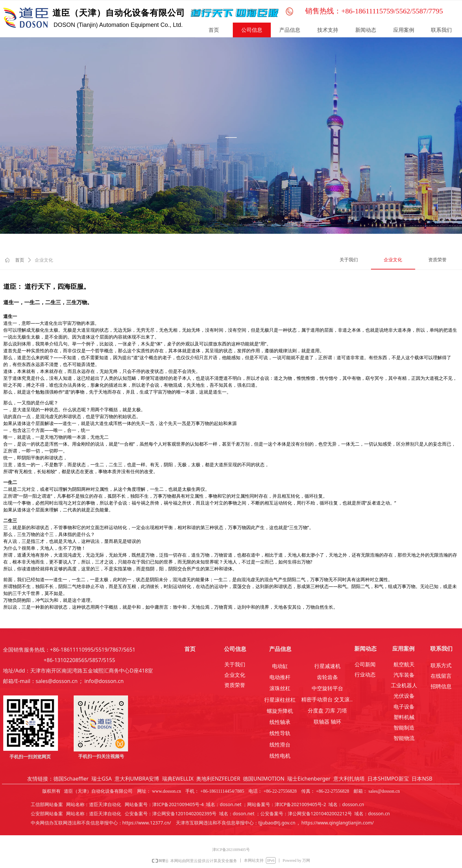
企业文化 (44, 260)
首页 (20, 260)
